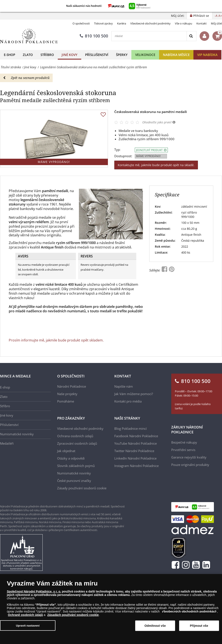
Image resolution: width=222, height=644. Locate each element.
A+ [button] (220, 16)
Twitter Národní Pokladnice (134, 451)
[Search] (191, 36)
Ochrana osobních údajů (75, 436)
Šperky (122, 55)
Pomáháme (66, 401)
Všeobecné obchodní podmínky (150, 23)
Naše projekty (67, 394)
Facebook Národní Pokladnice (136, 436)
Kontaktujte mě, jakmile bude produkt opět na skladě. (156, 165)
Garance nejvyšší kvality (189, 457)
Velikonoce (145, 55)
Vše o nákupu (184, 23)
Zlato (28, 55)
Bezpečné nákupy (184, 442)
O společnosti (81, 23)
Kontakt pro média (128, 401)
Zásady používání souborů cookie (82, 488)
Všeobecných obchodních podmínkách (189, 611)
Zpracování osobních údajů (77, 443)
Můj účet (216, 23)
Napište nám (124, 386)
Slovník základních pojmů (76, 466)
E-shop (9, 55)
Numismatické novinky (17, 434)
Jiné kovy (70, 55)
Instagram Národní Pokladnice (136, 466)
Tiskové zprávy (103, 23)
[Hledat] (149, 36)
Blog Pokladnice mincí (131, 428)
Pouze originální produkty (190, 465)
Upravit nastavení (28, 625)
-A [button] (216, 16)
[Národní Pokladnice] (29, 36)
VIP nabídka (207, 55)
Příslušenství (97, 55)
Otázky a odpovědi (71, 458)
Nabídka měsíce (176, 55)
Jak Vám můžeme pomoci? (134, 394)
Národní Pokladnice (72, 386)
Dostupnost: (123, 156)
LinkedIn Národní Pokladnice (135, 458)
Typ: (117, 150)
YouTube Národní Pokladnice (136, 443)
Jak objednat (66, 451)
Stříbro (47, 55)
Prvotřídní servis (183, 450)
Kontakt (202, 23)
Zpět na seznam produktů (26, 78)
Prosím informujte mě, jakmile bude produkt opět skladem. (56, 340)
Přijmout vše (199, 626)
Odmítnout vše (155, 626)
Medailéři (7, 443)
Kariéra (122, 23)
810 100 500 (94, 36)
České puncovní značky (74, 481)
